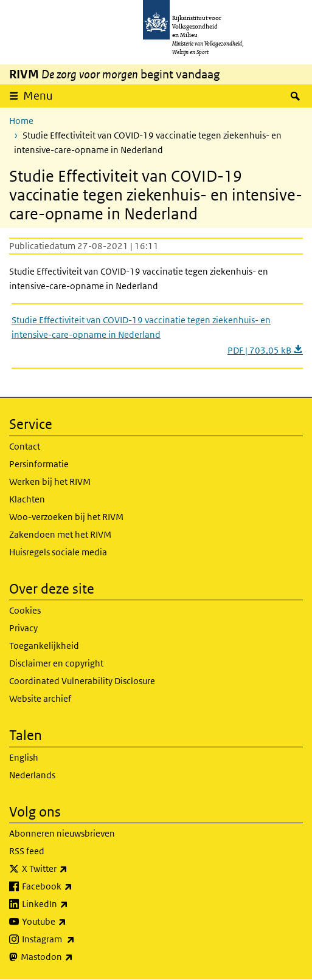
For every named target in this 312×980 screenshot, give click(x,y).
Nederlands (32, 775)
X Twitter (71, 869)
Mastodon (74, 957)
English (24, 757)
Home (21, 121)
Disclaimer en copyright (56, 663)
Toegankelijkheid (44, 646)
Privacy (23, 628)
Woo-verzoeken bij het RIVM (66, 517)
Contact (25, 446)
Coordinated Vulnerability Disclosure (82, 681)
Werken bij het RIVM (50, 481)
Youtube (71, 922)
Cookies (25, 610)
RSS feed (27, 851)
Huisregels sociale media (58, 552)
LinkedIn (72, 904)
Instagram (75, 939)
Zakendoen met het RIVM (60, 534)
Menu (38, 96)
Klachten (27, 499)
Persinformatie (39, 464)
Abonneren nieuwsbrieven (62, 833)
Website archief (40, 698)
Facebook (74, 886)
